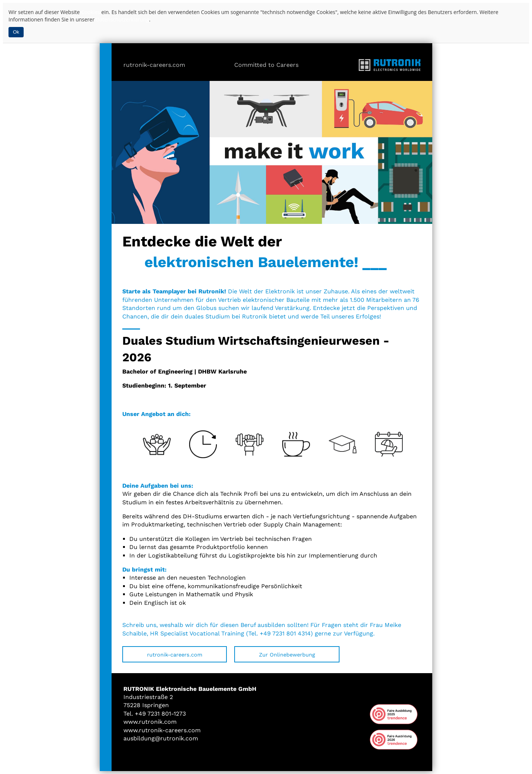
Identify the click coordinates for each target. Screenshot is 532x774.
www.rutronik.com (150, 722)
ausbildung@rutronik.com (161, 738)
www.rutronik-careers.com (162, 730)
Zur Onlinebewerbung (287, 655)
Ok (16, 32)
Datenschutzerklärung (122, 19)
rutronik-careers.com (154, 65)
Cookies (91, 12)
